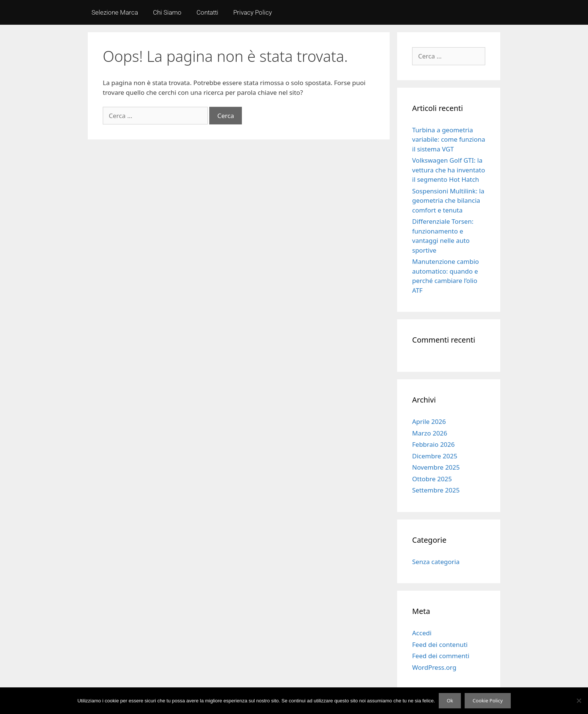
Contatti (207, 12)
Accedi (422, 633)
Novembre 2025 (436, 467)
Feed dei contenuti (440, 644)
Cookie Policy (487, 701)
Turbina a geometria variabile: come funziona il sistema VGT (449, 139)
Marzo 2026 (430, 433)
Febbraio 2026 (433, 444)
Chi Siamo (167, 12)
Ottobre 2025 (432, 479)
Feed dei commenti (441, 656)
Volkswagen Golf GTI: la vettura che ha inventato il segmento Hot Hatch (449, 170)
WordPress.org (434, 667)
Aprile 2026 (429, 421)
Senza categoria (436, 562)
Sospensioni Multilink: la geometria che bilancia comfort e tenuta (448, 201)
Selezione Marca (115, 12)
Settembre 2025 (436, 490)
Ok (450, 701)
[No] (579, 701)
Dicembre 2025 (435, 456)
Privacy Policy (253, 12)
